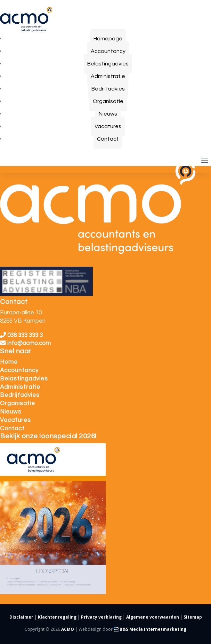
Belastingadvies (24, 379)
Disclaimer (21, 617)
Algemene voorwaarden (153, 617)
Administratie (20, 387)
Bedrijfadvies (20, 395)
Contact (12, 429)
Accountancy (19, 370)
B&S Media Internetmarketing (150, 629)
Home (9, 362)
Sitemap (193, 617)
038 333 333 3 (21, 335)
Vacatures (15, 420)
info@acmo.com (25, 343)
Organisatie (18, 403)
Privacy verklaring (101, 617)
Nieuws (11, 412)
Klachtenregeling (57, 617)
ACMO (68, 629)
